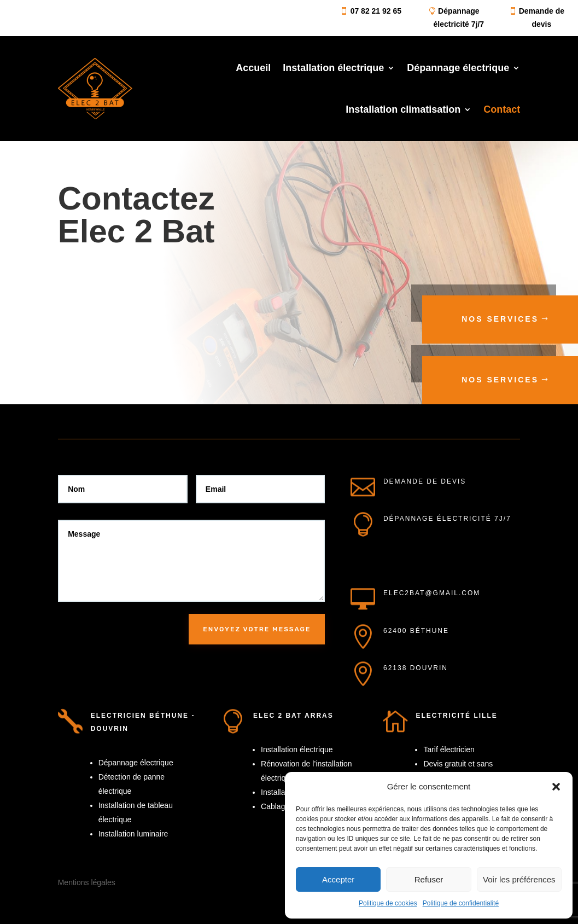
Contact (502, 109)
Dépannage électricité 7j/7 (459, 18)
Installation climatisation (403, 109)
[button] (556, 787)
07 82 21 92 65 (376, 11)
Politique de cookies (388, 903)
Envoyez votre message (246, 618)
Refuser (429, 879)
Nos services (501, 319)
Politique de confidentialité (461, 903)
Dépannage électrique (458, 68)
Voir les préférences (519, 879)
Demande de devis (542, 18)
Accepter (338, 879)
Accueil (253, 68)
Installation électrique (333, 68)
